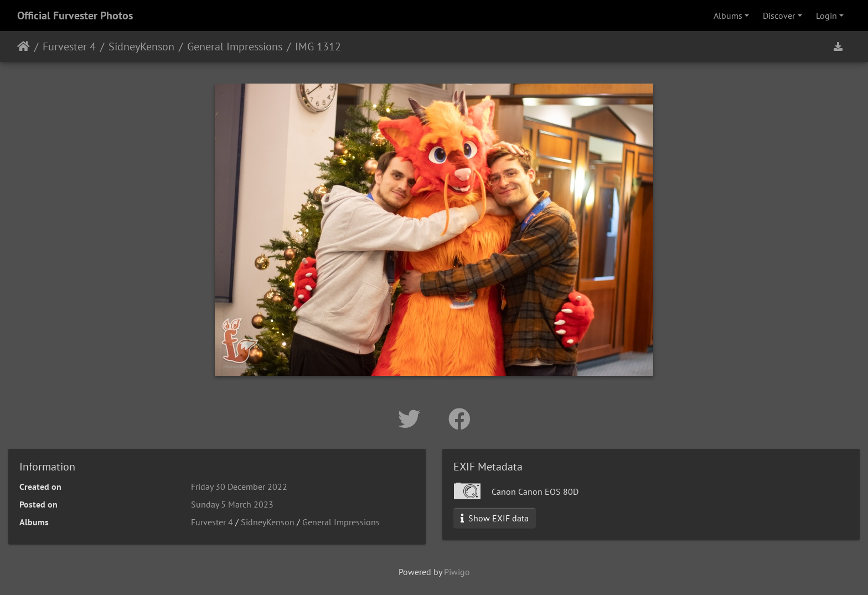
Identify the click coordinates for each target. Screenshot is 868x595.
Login (826, 15)
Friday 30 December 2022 (239, 487)
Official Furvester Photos (75, 15)
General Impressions (235, 46)
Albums (728, 15)
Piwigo (457, 572)
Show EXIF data (495, 518)
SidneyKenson (141, 46)
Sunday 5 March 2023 (232, 504)
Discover (779, 15)
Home (24, 46)
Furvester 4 (69, 46)
